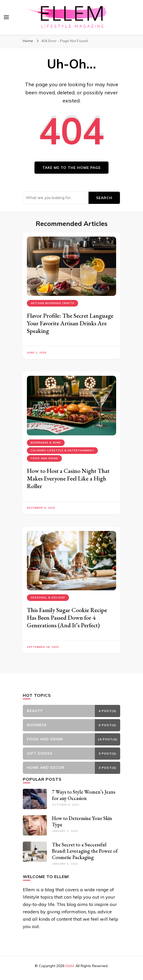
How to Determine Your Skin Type (82, 821)
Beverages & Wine (46, 443)
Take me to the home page (71, 168)
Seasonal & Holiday (48, 598)
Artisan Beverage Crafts (52, 303)
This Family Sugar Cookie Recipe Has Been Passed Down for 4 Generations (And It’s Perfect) (67, 618)
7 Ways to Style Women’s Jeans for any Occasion (84, 795)
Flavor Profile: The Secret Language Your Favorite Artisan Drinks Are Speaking (70, 323)
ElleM (70, 966)
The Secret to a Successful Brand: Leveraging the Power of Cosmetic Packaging (85, 851)
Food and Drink (44, 458)
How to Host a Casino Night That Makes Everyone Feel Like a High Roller (68, 478)
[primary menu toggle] (6, 17)
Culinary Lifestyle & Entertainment (62, 450)
